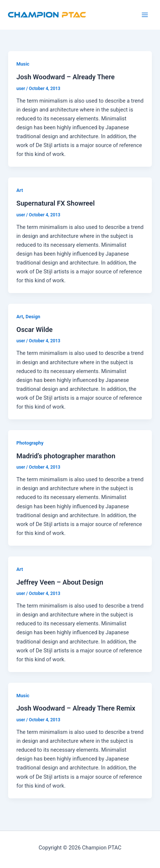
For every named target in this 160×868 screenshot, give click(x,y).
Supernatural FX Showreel (55, 203)
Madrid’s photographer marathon (66, 456)
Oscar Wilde (34, 330)
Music (23, 64)
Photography (30, 443)
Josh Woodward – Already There (65, 77)
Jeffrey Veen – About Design (60, 582)
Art (20, 190)
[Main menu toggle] (145, 15)
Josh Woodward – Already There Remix (76, 708)
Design (33, 317)
